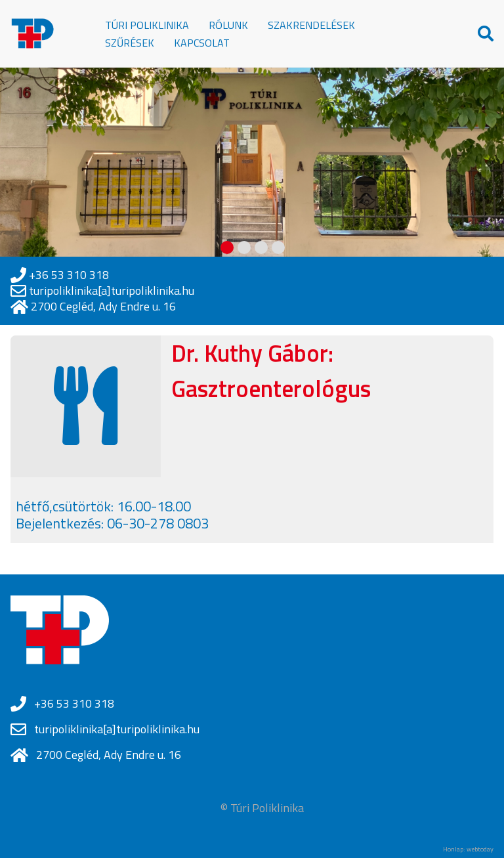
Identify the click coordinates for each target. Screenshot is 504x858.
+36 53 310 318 (69, 275)
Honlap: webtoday (468, 849)
